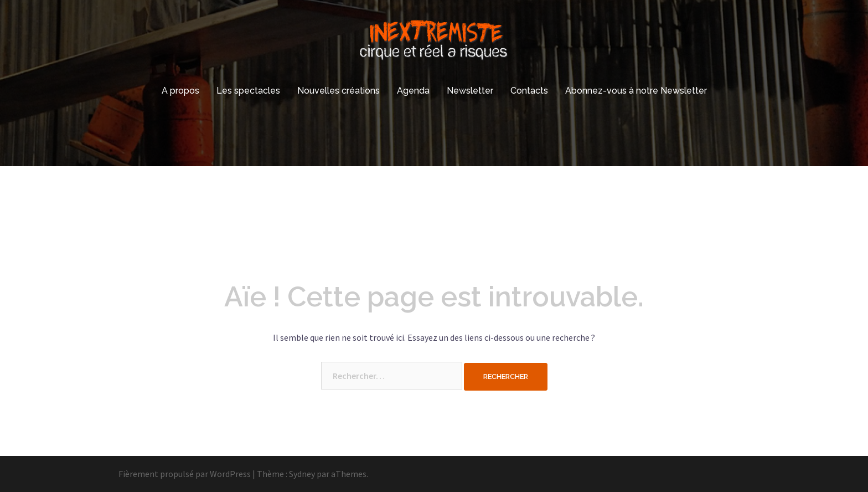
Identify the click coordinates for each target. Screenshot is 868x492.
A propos (180, 91)
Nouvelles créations (339, 91)
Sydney (302, 474)
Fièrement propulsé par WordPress (185, 474)
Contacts (529, 91)
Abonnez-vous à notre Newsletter (636, 91)
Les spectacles (248, 91)
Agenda (413, 91)
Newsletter (470, 91)
